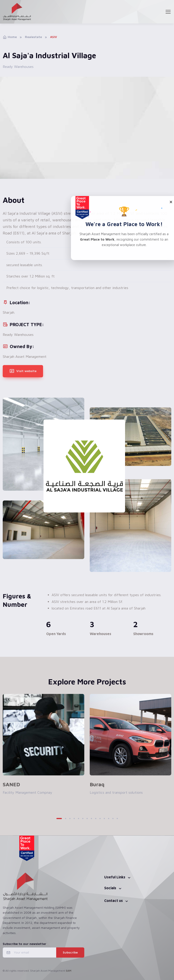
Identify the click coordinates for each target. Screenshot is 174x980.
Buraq (97, 784)
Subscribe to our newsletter (24, 944)
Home (10, 37)
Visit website (23, 371)
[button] (59, 819)
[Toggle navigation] (168, 12)
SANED (11, 784)
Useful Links (115, 877)
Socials (110, 888)
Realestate (33, 37)
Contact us (114, 901)
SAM (69, 971)
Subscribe (70, 952)
